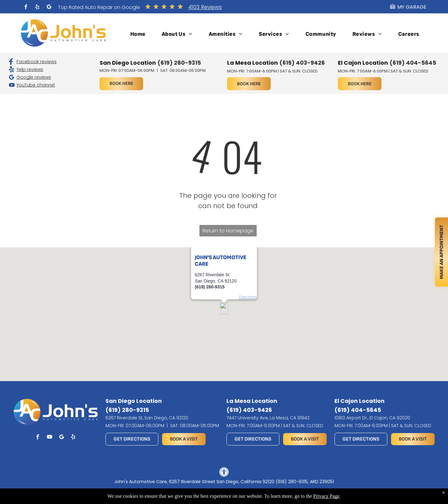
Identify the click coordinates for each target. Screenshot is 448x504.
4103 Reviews (205, 7)
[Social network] (49, 8)
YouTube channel (36, 85)
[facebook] (26, 8)
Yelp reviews (30, 69)
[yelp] (37, 8)
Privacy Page (326, 496)
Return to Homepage (228, 231)
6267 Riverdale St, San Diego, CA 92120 (147, 418)
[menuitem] (138, 34)
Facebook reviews (37, 62)
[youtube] (50, 438)
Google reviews (34, 77)
